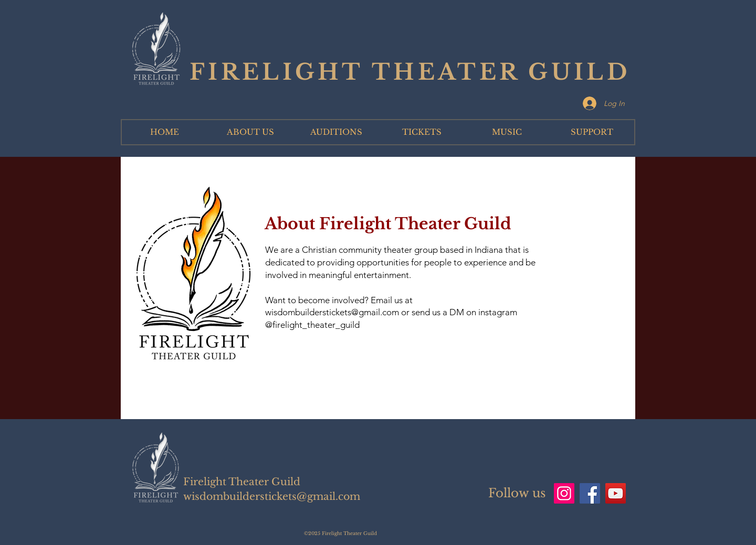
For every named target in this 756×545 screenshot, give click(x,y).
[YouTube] (616, 493)
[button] (250, 132)
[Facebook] (590, 493)
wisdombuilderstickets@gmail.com (332, 312)
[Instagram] (564, 493)
